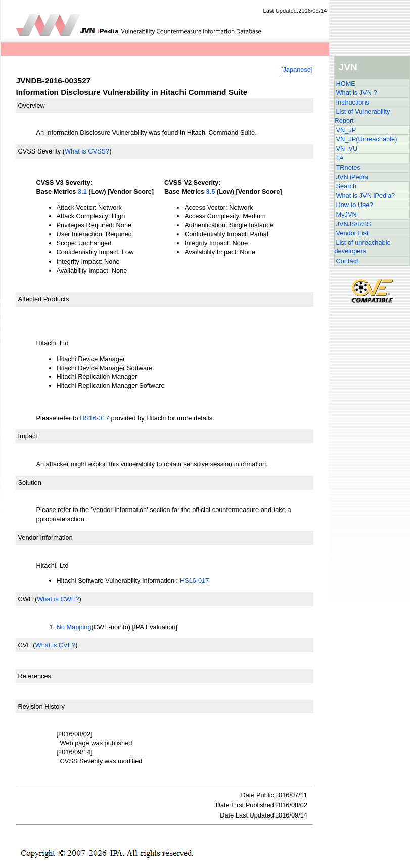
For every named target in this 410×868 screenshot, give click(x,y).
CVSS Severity (40, 151)
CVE (25, 645)
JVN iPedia (352, 177)
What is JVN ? (357, 93)
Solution (30, 482)
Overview (32, 105)
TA (340, 158)
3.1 (82, 192)
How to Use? (355, 205)
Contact (347, 261)
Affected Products (44, 299)
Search (347, 186)
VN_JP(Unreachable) (367, 139)
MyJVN (347, 214)
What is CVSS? (87, 151)
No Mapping (74, 627)
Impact (28, 436)
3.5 (211, 192)
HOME (346, 84)
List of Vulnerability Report (362, 116)
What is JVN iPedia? (366, 196)
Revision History (41, 707)
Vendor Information (45, 538)
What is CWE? (58, 599)
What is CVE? (56, 645)
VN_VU (347, 149)
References (35, 676)
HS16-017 (95, 418)
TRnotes (348, 167)
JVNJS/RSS (354, 224)
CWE (26, 599)
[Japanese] (297, 69)
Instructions (353, 102)
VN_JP (346, 130)
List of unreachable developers (363, 247)
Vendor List (352, 233)
